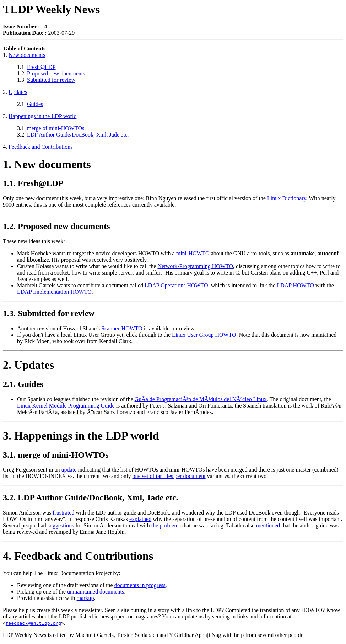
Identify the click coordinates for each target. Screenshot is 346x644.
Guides (35, 104)
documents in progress (140, 585)
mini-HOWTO (193, 253)
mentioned (268, 525)
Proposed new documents (56, 73)
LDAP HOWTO (295, 285)
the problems (166, 525)
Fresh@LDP (41, 67)
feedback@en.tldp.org (33, 623)
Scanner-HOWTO (122, 328)
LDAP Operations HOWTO (176, 285)
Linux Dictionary (287, 198)
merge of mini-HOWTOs (56, 128)
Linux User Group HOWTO (204, 335)
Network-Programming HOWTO (195, 266)
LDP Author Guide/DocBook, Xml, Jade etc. (78, 135)
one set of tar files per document (169, 476)
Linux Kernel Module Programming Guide (66, 406)
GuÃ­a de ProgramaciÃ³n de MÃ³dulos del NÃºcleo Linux (201, 399)
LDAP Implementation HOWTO (54, 292)
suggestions (61, 525)
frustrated (63, 513)
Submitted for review (51, 80)
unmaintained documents (96, 592)
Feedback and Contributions (40, 147)
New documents (27, 55)
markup (85, 598)
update (69, 470)
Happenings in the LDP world (42, 116)
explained (140, 519)
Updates (18, 92)
